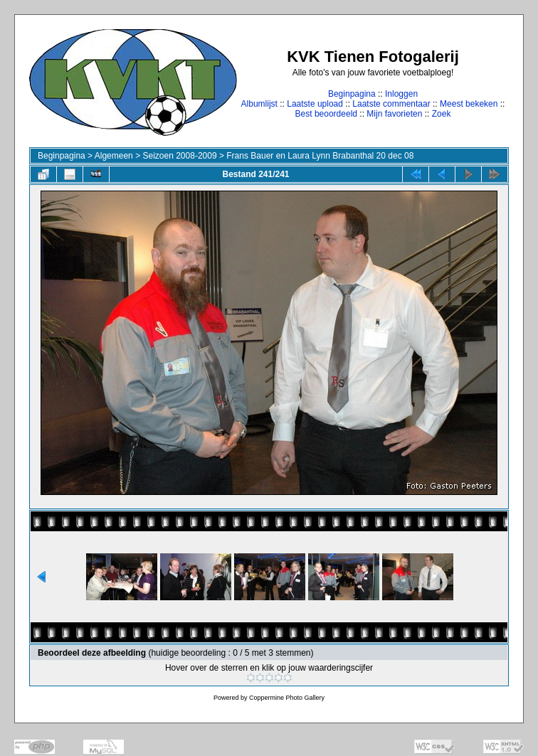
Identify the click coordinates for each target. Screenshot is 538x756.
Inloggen (401, 94)
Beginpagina (352, 94)
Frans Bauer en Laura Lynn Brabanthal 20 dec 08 (320, 156)
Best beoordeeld (326, 114)
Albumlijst (259, 104)
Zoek (442, 114)
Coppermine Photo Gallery (287, 698)
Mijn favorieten (394, 114)
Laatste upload (315, 104)
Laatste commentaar (391, 104)
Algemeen (114, 156)
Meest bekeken (469, 104)
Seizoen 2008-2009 (179, 156)
